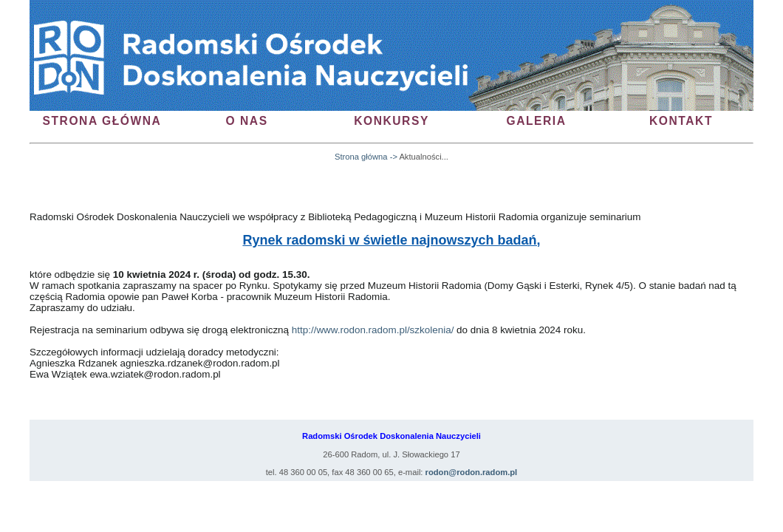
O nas (246, 121)
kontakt (681, 121)
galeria (536, 121)
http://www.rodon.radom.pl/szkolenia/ (373, 330)
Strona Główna (102, 121)
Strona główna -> (366, 157)
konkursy (391, 121)
